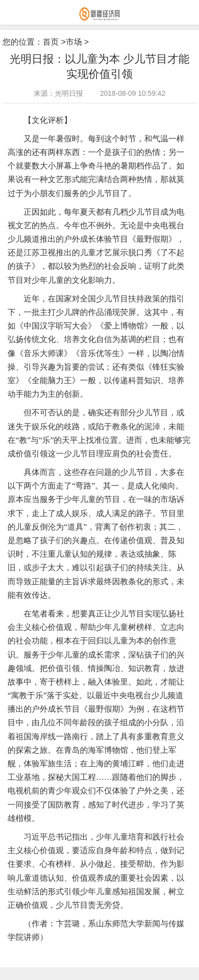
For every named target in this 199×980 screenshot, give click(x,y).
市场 (74, 42)
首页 (51, 42)
